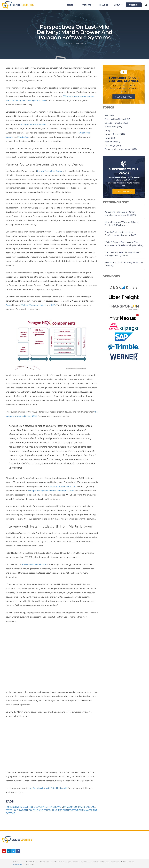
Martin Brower (53, 807)
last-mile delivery (33, 807)
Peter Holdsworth (17, 810)
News (107, 138)
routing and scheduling (43, 810)
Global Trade (111, 127)
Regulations (110, 142)
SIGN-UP (135, 5)
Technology (110, 145)
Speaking (104, 5)
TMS (60, 810)
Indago (108, 130)
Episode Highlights (113, 123)
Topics (71, 5)
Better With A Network (115, 119)
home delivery (14, 807)
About (119, 5)
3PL (106, 115)
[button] (146, 5)
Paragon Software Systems (79, 807)
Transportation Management (118, 149)
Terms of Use (18, 864)
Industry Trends (112, 134)
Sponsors (88, 5)
